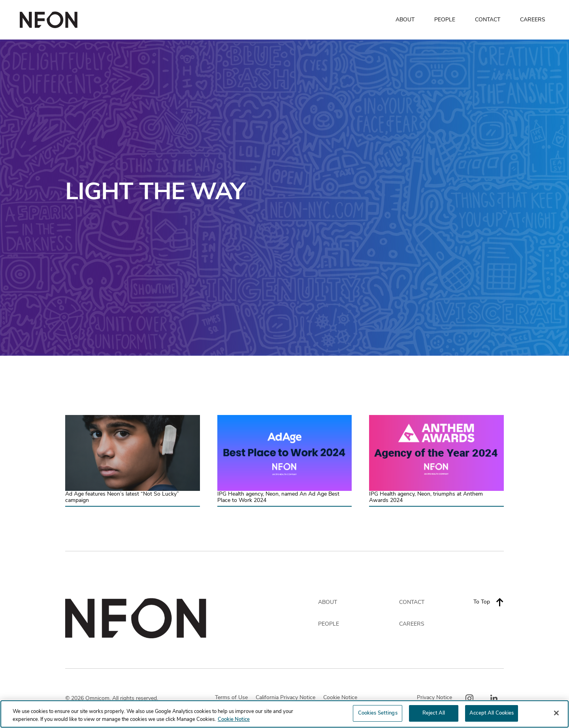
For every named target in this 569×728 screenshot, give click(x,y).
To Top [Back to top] (489, 602)
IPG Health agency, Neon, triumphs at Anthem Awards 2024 (426, 497)
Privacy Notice (434, 698)
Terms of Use (231, 698)
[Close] (556, 714)
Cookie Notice (340, 698)
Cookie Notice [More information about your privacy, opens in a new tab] (234, 721)
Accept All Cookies (492, 715)
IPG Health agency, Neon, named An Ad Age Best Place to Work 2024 (278, 497)
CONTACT (488, 20)
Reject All (434, 715)
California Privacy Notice (285, 698)
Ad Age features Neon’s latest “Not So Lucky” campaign (122, 497)
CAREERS (533, 20)
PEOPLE (445, 20)
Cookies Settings (378, 715)
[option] (284, 198)
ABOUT (405, 20)
